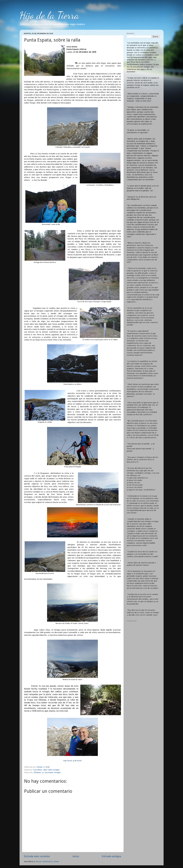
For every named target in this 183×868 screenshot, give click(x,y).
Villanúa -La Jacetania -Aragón (47, 772)
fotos (70, 761)
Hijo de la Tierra (49, 15)
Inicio (76, 856)
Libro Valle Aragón (51, 770)
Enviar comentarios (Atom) (47, 861)
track (79, 761)
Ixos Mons (38, 770)
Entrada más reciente (37, 856)
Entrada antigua (111, 856)
